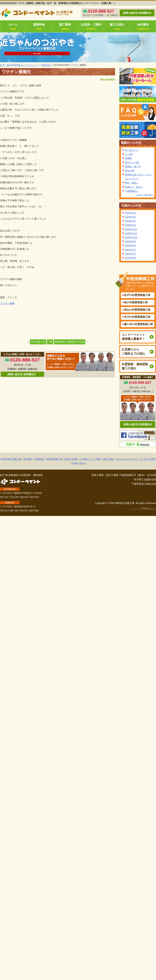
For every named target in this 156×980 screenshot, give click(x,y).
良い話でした (132, 150)
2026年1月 (130, 225)
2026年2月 (130, 221)
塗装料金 (39, 27)
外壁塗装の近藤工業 (11, 459)
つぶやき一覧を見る (144, 195)
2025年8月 (130, 246)
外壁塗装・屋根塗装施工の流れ (135, 366)
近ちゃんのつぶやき (127, 459)
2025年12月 (131, 229)
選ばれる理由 (71, 459)
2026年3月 (130, 217)
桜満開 (128, 158)
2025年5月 (130, 258)
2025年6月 (130, 254)
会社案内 (143, 27)
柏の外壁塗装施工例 (136, 302)
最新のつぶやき (131, 143)
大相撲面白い (132, 191)
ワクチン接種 (7, 303)
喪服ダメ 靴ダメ (134, 187)
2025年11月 (131, 233)
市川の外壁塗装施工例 (137, 317)
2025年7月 (130, 250)
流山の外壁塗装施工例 (137, 310)
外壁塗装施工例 (54, 459)
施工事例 (65, 27)
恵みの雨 (130, 171)
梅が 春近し (132, 183)
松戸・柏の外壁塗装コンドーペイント (19, 65)
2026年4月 (130, 213)
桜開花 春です (133, 167)
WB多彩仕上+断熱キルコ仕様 (70, 342)
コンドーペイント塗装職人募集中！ (133, 337)
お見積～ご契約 (91, 27)
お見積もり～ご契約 (91, 459)
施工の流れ (117, 27)
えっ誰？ (130, 154)
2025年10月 (131, 237)
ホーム (13, 27)
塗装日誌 (46, 65)
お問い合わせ (79, 463)
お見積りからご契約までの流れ (133, 351)
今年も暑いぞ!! (38, 342)
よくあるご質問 (147, 459)
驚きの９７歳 (132, 162)
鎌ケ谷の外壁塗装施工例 (138, 324)
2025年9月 (130, 241)
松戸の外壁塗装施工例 (137, 295)
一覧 (50, 342)
